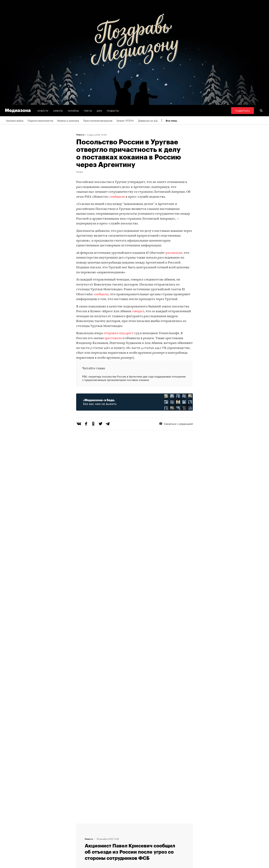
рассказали (174, 253)
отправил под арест (119, 333)
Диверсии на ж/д (148, 120)
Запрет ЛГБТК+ (125, 120)
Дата (99, 110)
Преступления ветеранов (98, 120)
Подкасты (113, 110)
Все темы (171, 121)
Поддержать (242, 110)
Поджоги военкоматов (40, 120)
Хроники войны (15, 120)
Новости (43, 110)
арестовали (113, 338)
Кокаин (80, 172)
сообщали (101, 294)
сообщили (117, 197)
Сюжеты (58, 110)
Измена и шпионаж (68, 120)
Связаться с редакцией (176, 423)
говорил (138, 311)
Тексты (88, 110)
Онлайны (73, 110)
